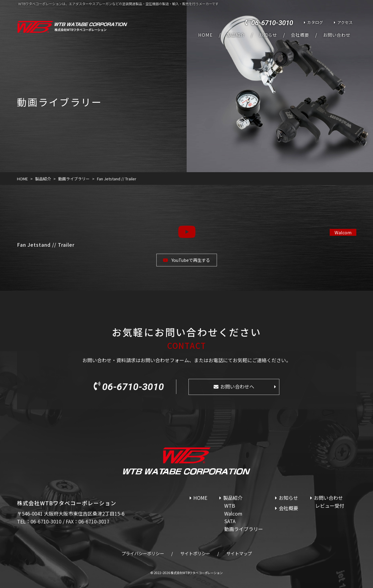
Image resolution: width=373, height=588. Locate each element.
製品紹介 (236, 35)
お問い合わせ (337, 35)
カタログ (315, 22)
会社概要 (300, 35)
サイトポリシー (195, 553)
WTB (230, 506)
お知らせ (268, 35)
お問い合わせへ (237, 386)
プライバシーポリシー (143, 553)
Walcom (343, 232)
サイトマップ (239, 553)
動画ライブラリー (244, 529)
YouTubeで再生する (191, 260)
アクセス (345, 22)
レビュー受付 (330, 506)
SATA (230, 521)
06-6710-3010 (272, 23)
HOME (205, 35)
